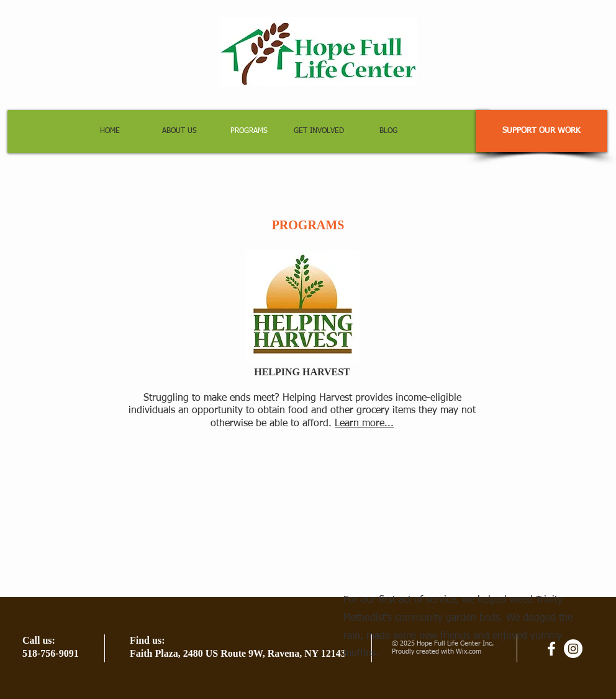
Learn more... (364, 424)
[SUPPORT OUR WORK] (541, 131)
